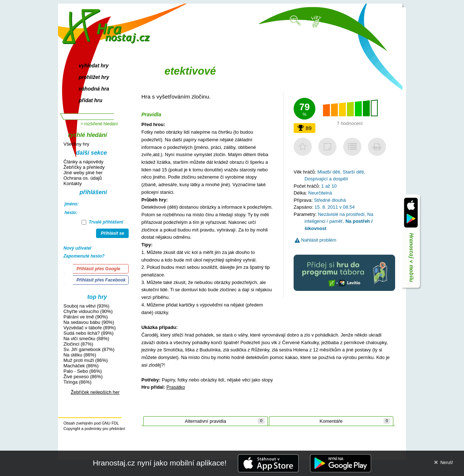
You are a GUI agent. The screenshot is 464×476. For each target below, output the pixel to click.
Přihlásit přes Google (98, 269)
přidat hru (90, 100)
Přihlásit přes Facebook (101, 280)
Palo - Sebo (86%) (83, 371)
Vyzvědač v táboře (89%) (90, 328)
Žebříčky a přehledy (84, 167)
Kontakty (72, 183)
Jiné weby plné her (83, 173)
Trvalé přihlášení (102, 222)
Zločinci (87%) (78, 344)
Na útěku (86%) (80, 355)
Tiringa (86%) (77, 382)
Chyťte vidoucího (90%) (88, 311)
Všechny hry (76, 144)
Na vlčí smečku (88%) (86, 339)
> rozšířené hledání (99, 124)
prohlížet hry (94, 77)
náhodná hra (94, 89)
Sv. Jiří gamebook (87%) (89, 349)
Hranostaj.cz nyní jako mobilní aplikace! (160, 463)
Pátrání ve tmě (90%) (86, 317)
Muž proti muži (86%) (86, 360)
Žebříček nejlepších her (95, 392)
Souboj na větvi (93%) (86, 306)
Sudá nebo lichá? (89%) (88, 333)
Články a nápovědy (83, 162)
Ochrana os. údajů (83, 178)
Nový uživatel (77, 248)
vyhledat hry (94, 66)
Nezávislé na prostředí (341, 214)
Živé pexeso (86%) (83, 377)
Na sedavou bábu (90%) (89, 322)
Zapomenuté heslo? (84, 256)
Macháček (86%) (81, 366)
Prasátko (176, 387)
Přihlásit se (112, 233)
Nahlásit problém (316, 240)
